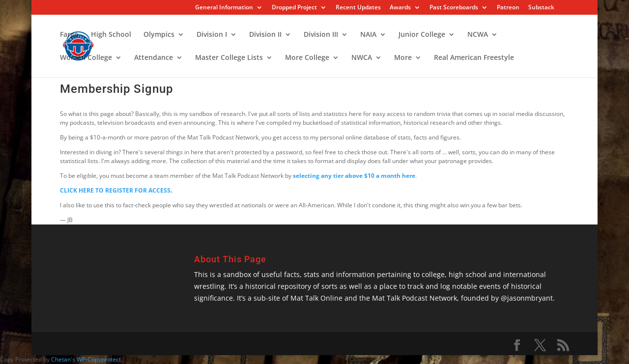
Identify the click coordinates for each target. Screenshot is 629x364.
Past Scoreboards (454, 8)
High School (111, 35)
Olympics (159, 35)
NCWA (478, 35)
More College (307, 58)
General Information (224, 8)
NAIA (368, 35)
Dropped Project (294, 8)
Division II (265, 35)
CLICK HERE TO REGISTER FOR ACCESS (115, 190)
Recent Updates (358, 8)
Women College (86, 58)
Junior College (422, 35)
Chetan (61, 359)
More (403, 58)
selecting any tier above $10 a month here (354, 176)
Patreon (508, 8)
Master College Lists (229, 58)
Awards (400, 8)
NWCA (362, 58)
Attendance (154, 58)
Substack (541, 8)
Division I (212, 35)
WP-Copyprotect (99, 359)
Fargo (69, 35)
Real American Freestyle (474, 58)
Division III (321, 35)
